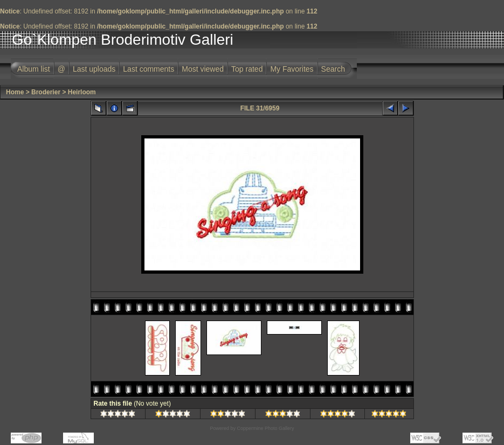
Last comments (149, 69)
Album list (34, 69)
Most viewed (203, 69)
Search (333, 69)
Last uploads (94, 69)
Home (15, 92)
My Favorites (292, 69)
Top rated (247, 69)
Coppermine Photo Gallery (265, 428)
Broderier (46, 92)
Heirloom (82, 92)
